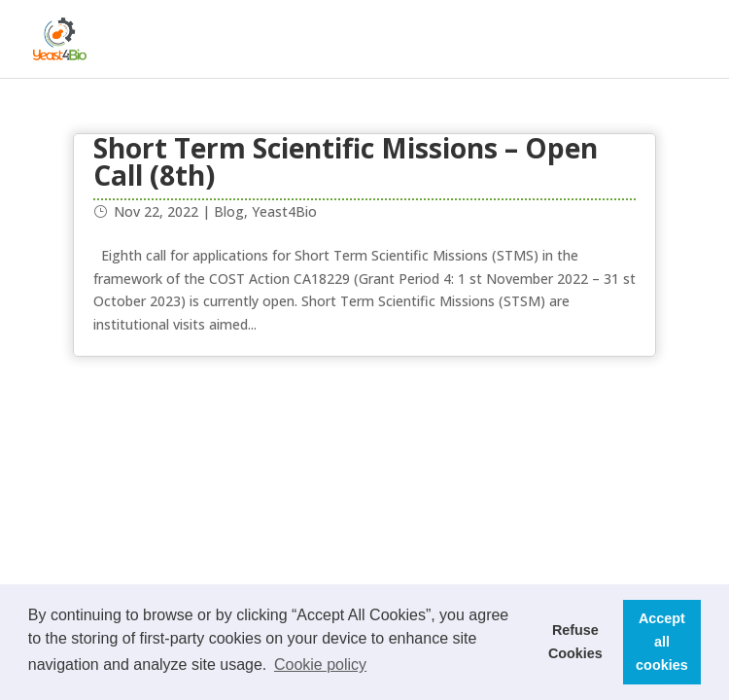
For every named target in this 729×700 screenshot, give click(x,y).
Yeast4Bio (284, 211)
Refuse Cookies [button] (575, 642)
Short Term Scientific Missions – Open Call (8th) (346, 161)
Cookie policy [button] (320, 665)
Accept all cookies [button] (662, 642)
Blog (229, 211)
